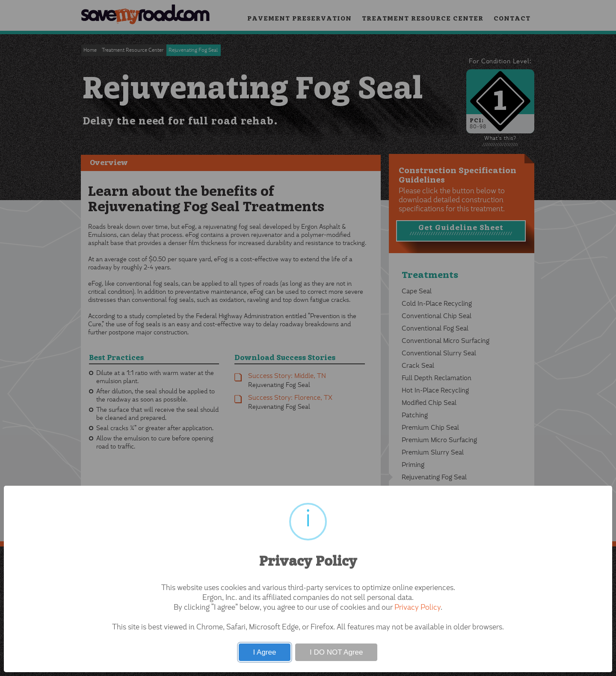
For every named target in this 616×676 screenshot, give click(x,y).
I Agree (265, 652)
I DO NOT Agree (336, 652)
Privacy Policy (418, 608)
